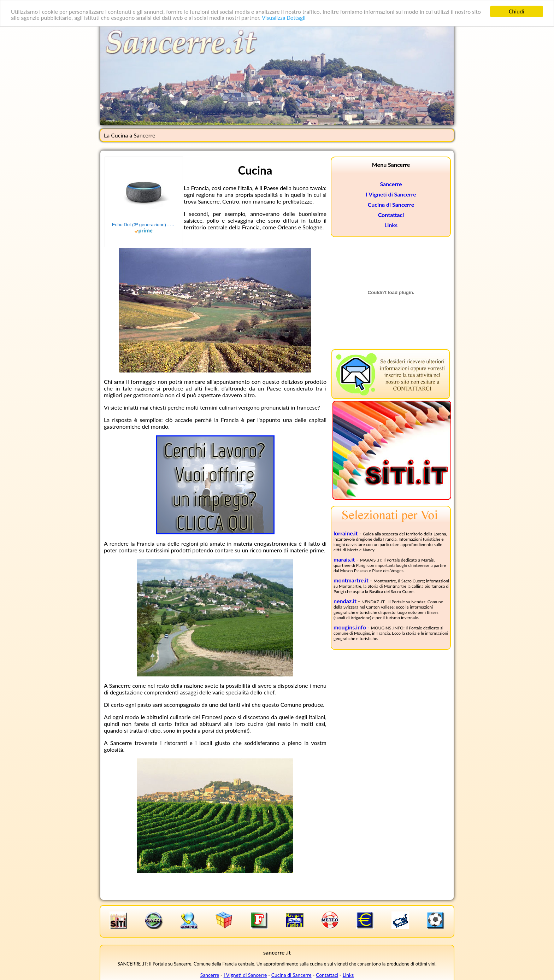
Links (391, 225)
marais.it (344, 559)
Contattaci (391, 215)
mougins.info (350, 627)
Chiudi (517, 11)
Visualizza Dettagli (284, 18)
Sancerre (391, 184)
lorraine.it (346, 533)
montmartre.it (351, 580)
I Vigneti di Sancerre (391, 194)
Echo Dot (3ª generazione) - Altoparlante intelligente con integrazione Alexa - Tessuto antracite (144, 225)
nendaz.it (345, 601)
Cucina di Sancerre (391, 204)
